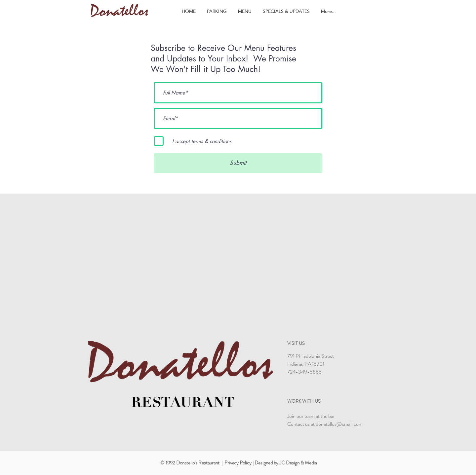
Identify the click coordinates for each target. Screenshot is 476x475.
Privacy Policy (238, 463)
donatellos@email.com (339, 424)
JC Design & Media (298, 463)
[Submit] (238, 163)
